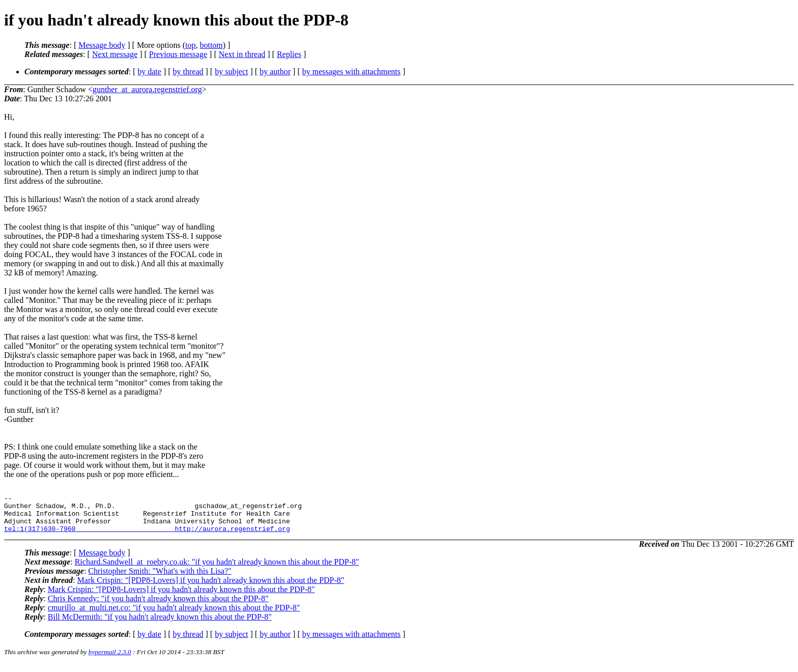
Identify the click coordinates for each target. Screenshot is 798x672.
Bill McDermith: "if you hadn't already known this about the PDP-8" (160, 624)
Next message (115, 54)
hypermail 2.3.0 (110, 660)
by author (275, 72)
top (190, 45)
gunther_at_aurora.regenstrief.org (147, 89)
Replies (289, 54)
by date (149, 72)
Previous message (178, 54)
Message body (102, 45)
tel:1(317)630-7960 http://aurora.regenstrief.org (147, 536)
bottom (211, 45)
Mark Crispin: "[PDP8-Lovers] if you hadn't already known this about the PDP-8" (211, 588)
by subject (231, 72)
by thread (188, 72)
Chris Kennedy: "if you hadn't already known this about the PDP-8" (158, 606)
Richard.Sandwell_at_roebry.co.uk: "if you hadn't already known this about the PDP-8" (217, 569)
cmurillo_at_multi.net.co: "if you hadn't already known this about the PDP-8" (174, 615)
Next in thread (242, 54)
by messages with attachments (351, 72)
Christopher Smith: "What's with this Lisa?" (160, 579)
